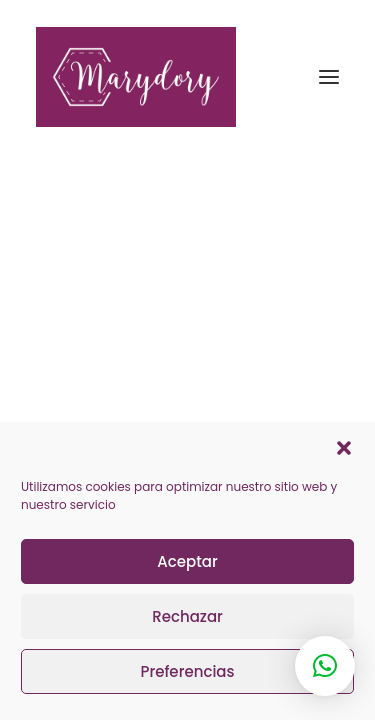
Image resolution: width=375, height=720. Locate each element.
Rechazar (187, 616)
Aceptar (187, 561)
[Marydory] (187, 77)
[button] (344, 448)
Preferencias (187, 671)
